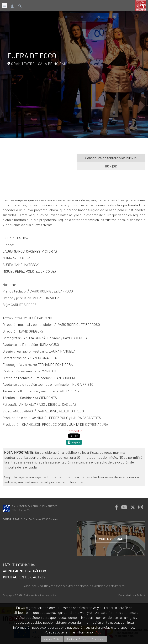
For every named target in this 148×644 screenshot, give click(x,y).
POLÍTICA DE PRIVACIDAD (54, 586)
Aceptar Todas (52, 639)
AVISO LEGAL (31, 586)
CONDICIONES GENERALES (110, 586)
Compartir (74, 431)
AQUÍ (99, 632)
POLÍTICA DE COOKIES (81, 586)
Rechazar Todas (76, 639)
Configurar (98, 639)
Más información (21, 510)
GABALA (141, 595)
